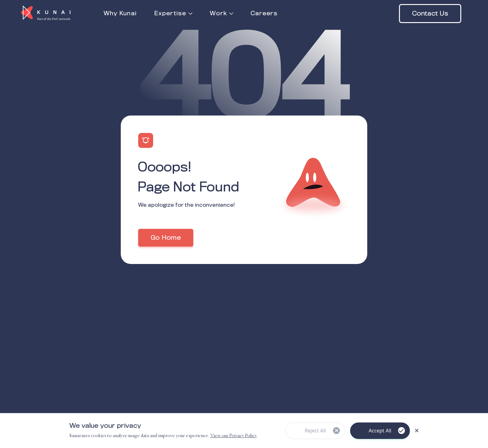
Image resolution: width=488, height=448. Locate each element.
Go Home (166, 238)
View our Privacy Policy (234, 436)
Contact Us (430, 14)
